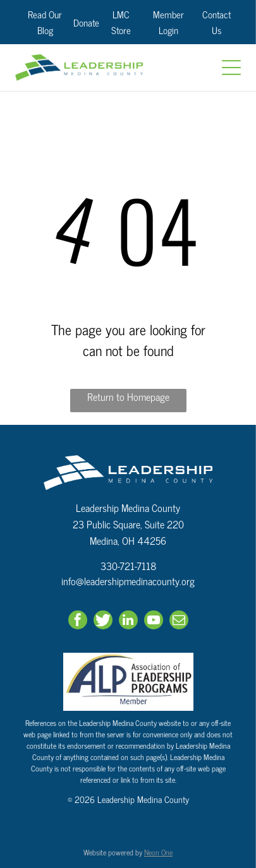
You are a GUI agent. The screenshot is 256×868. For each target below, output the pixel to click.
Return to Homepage (128, 397)
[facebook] (78, 621)
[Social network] (103, 621)
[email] (179, 621)
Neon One (158, 852)
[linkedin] (128, 621)
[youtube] (154, 621)
